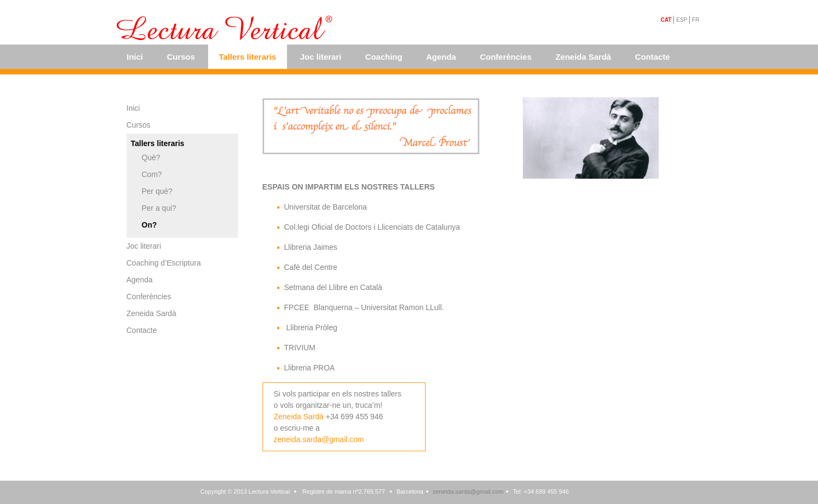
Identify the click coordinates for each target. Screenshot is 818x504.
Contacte (652, 57)
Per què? (157, 191)
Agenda (441, 57)
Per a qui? (159, 208)
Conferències (506, 57)
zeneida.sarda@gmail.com (319, 439)
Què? (151, 157)
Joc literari (321, 57)
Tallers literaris (248, 57)
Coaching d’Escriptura (164, 263)
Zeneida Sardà (583, 57)
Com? (152, 174)
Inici (135, 57)
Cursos (181, 57)
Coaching (384, 57)
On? (149, 225)
